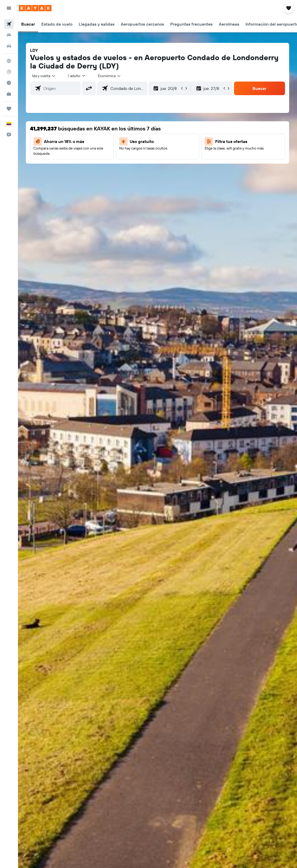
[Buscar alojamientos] (9, 35)
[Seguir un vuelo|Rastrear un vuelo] (9, 72)
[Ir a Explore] (9, 61)
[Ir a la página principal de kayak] (35, 8)
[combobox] (110, 76)
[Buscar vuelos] (9, 24)
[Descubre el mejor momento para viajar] (9, 83)
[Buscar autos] (9, 46)
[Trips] (9, 109)
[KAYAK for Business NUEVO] (9, 94)
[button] (9, 8)
